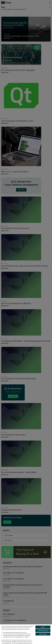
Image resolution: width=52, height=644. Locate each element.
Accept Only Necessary (43, 631)
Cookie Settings (43, 634)
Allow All (43, 627)
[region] (26, 634)
